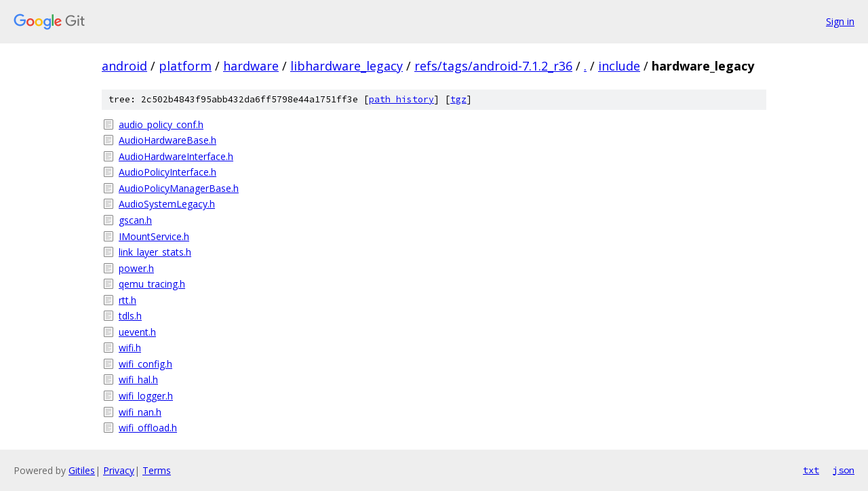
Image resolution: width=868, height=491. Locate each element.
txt (811, 470)
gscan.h (135, 220)
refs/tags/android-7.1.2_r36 (493, 66)
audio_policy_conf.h (161, 124)
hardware (251, 66)
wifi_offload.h (148, 428)
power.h (136, 268)
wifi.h (130, 348)
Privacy (119, 470)
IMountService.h (154, 236)
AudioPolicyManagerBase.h (179, 188)
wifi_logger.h (146, 396)
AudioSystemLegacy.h (167, 204)
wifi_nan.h (140, 412)
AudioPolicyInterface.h (167, 172)
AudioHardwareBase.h (167, 140)
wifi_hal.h (138, 379)
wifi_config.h (145, 364)
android (124, 66)
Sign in (840, 21)
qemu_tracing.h (152, 284)
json (844, 470)
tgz (458, 99)
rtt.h (127, 300)
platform (185, 66)
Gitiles (82, 470)
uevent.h (137, 332)
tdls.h (130, 316)
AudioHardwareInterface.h (176, 156)
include (619, 66)
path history (401, 99)
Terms (157, 470)
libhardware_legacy (347, 66)
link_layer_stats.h (155, 252)
